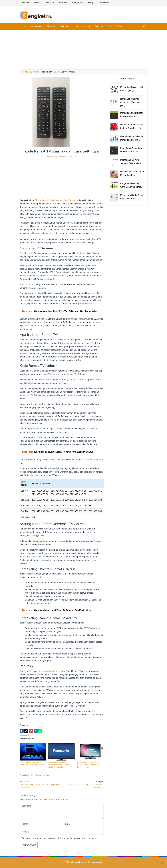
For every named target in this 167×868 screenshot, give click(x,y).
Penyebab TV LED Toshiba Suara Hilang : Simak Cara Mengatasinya (88, 765)
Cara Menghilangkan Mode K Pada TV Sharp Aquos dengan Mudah (40, 784)
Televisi (30, 775)
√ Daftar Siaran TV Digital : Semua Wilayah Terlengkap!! (83, 784)
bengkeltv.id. (78, 862)
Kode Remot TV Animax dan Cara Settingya (57, 200)
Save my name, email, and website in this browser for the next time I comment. (59, 838)
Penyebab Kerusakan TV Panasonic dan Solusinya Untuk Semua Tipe (59, 765)
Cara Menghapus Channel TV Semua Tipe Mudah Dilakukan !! (32, 765)
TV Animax (46, 775)
